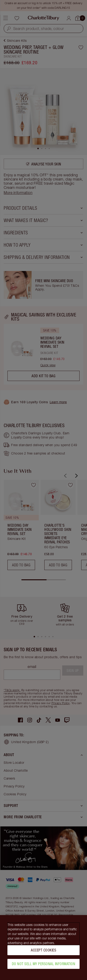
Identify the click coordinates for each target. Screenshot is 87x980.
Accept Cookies (43, 952)
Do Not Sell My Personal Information (44, 966)
